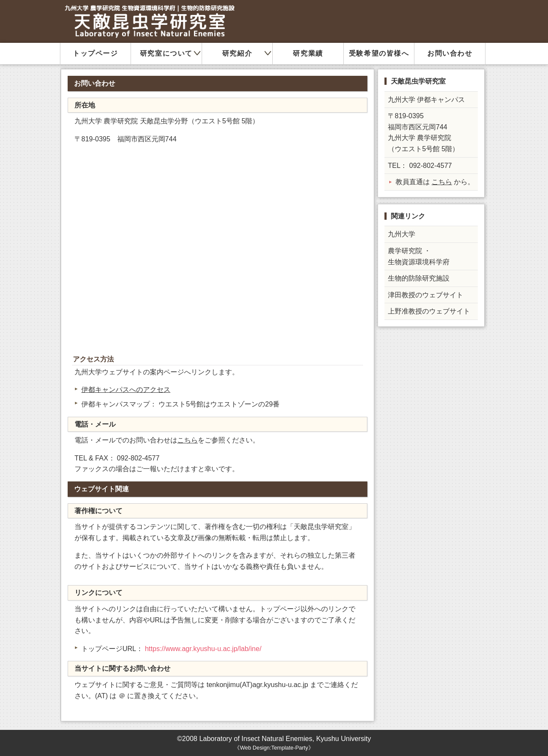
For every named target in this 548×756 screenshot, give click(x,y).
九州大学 (402, 234)
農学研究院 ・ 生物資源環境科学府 (419, 256)
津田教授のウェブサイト (426, 295)
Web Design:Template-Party (274, 748)
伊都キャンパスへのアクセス (126, 390)
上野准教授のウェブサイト (429, 311)
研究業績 (308, 53)
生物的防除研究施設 (419, 278)
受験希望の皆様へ (379, 53)
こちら (188, 440)
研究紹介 (237, 53)
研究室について (166, 53)
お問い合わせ (450, 53)
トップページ (95, 53)
